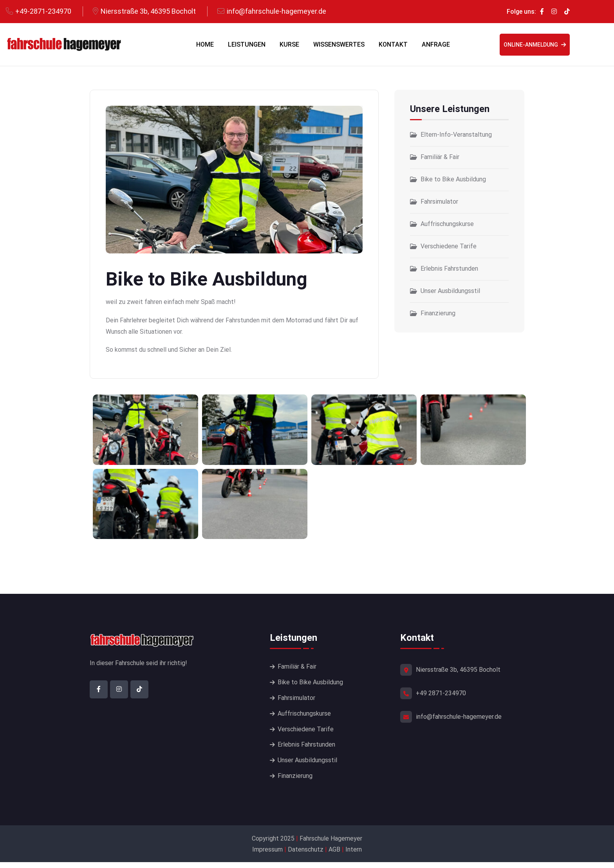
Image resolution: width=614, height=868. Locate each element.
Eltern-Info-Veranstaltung (456, 135)
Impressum (268, 855)
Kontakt (393, 44)
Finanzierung (438, 313)
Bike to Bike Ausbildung (453, 179)
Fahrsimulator (439, 202)
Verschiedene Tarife (449, 246)
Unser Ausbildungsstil (450, 291)
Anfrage (436, 44)
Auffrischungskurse (447, 224)
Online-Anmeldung (535, 45)
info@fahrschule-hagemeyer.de (276, 11)
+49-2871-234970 (43, 11)
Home (205, 44)
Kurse (289, 44)
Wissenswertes (339, 44)
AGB (334, 855)
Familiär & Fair (440, 157)
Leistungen (247, 44)
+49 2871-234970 (441, 693)
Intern (354, 855)
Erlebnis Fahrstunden (449, 269)
